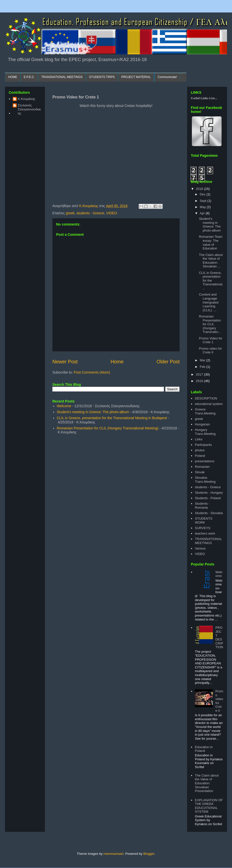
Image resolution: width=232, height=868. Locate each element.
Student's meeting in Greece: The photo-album (93, 412)
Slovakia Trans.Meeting (205, 480)
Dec (203, 194)
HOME (13, 77)
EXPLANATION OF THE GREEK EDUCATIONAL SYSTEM (209, 806)
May (203, 207)
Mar (203, 360)
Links (199, 439)
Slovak (200, 472)
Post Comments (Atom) (92, 372)
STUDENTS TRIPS (102, 77)
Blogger (149, 854)
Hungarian (202, 424)
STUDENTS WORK (204, 520)
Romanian (202, 467)
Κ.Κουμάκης (26, 99)
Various (200, 548)
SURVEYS (203, 528)
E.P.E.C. (29, 77)
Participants (203, 445)
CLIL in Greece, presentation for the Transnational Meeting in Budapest (112, 418)
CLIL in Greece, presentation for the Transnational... (211, 280)
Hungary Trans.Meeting (205, 432)
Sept (204, 201)
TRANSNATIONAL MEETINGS (62, 77)
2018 (200, 189)
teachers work (205, 533)
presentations (205, 461)
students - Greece (90, 213)
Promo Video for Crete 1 (211, 340)
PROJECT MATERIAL (136, 77)
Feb (203, 367)
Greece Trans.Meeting (205, 411)
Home (117, 362)
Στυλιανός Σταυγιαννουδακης (29, 109)
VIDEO (112, 213)
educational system (209, 404)
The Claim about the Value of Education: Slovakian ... (211, 261)
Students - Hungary (209, 493)
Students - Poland (208, 498)
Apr (203, 213)
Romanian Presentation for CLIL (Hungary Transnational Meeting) (108, 428)
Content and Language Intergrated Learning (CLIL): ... (209, 302)
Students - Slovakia (209, 513)
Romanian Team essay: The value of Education (211, 242)
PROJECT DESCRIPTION (219, 637)
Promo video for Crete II (210, 351)
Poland (200, 456)
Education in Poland (204, 749)
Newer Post (65, 362)
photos (200, 450)
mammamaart (114, 854)
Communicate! (167, 77)
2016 (200, 381)
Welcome (64, 406)
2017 (200, 374)
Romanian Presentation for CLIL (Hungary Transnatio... (210, 324)
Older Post (168, 362)
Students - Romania (202, 506)
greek (70, 213)
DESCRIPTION (206, 398)
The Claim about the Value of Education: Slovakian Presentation (207, 783)
